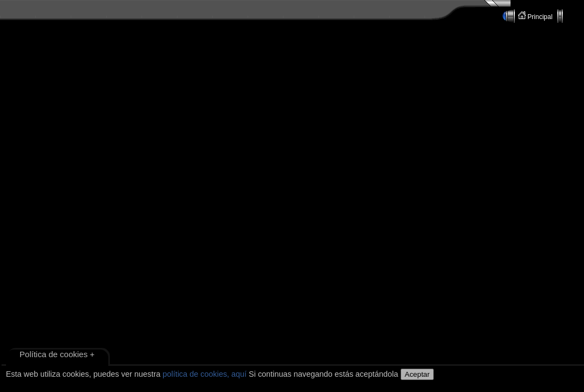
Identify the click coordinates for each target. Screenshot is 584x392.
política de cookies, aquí (205, 374)
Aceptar (417, 374)
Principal (536, 16)
